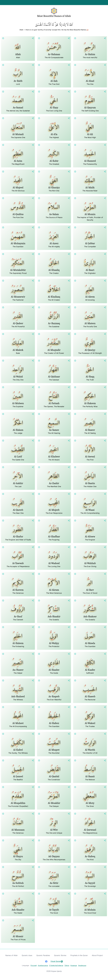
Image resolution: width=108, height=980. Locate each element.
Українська (82, 965)
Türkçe (67, 965)
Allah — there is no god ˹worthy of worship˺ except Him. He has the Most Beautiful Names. (54, 30)
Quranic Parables (43, 955)
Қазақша (74, 965)
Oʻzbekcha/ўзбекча (56, 965)
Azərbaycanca (43, 965)
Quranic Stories (60, 955)
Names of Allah (11, 955)
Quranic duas (27, 955)
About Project (97, 955)
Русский (34, 965)
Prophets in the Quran (79, 955)
